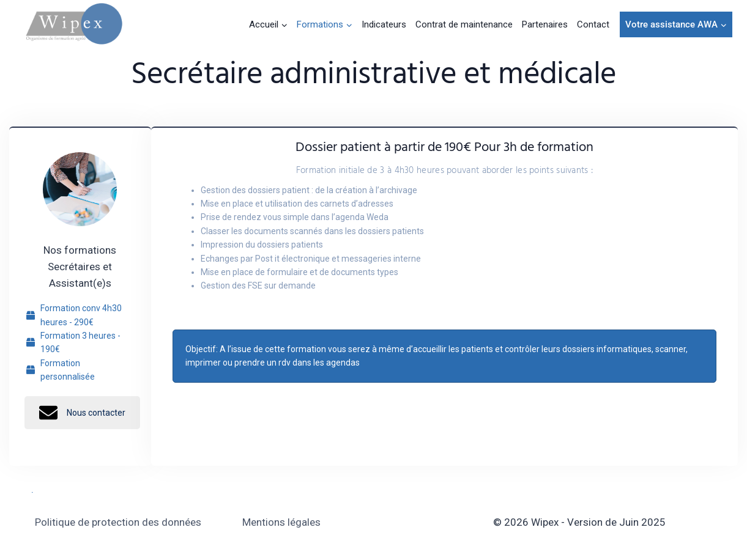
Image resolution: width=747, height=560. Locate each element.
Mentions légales (281, 522)
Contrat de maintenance (464, 24)
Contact (593, 24)
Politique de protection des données (118, 522)
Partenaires (545, 24)
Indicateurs (384, 24)
